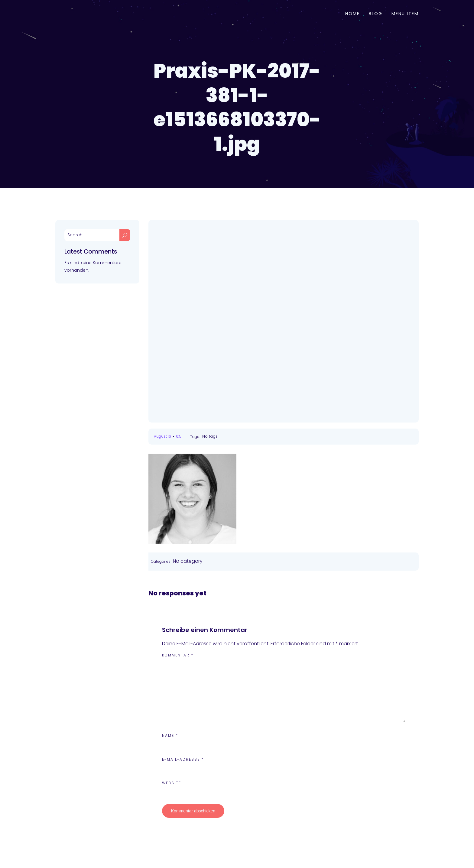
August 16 (162, 436)
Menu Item (405, 14)
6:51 (179, 436)
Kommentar (178, 655)
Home (352, 14)
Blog (376, 14)
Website (172, 783)
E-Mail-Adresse (183, 759)
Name (170, 735)
